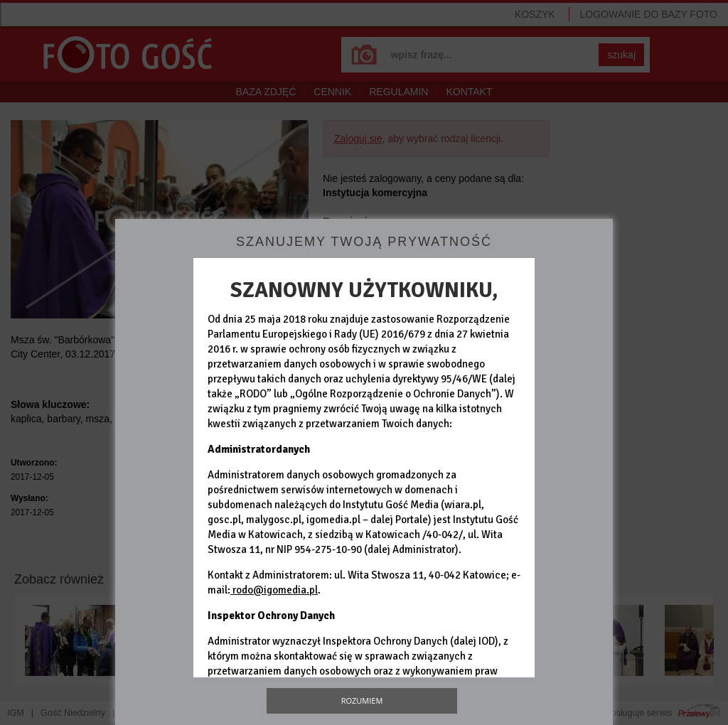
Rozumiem (362, 700)
